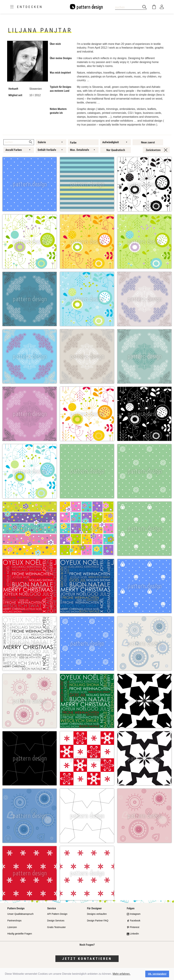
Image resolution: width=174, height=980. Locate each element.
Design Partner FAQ (98, 921)
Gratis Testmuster (56, 927)
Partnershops (14, 921)
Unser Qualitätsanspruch (20, 914)
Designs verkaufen (97, 914)
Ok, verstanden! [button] (157, 974)
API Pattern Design (57, 914)
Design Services (56, 921)
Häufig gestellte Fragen (20, 934)
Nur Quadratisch (116, 150)
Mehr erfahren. (122, 974)
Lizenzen (12, 927)
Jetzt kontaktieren (87, 959)
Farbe (73, 143)
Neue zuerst (148, 142)
